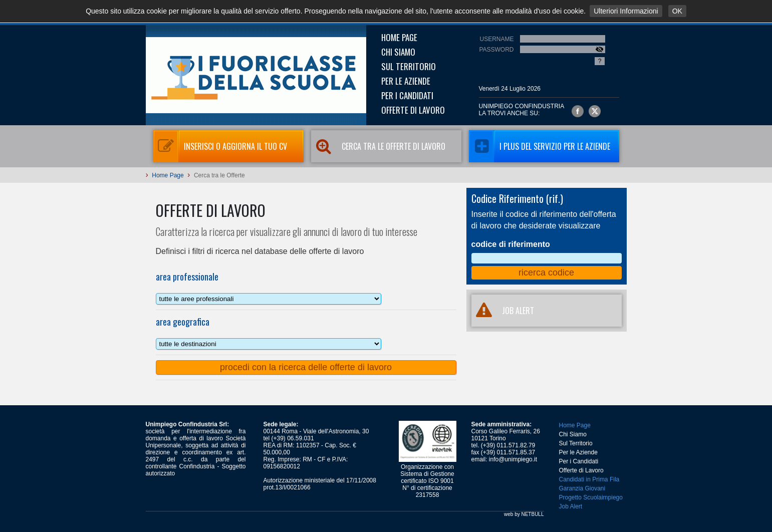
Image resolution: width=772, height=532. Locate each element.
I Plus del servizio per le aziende (540, 146)
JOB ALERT (503, 311)
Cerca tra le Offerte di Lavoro (378, 146)
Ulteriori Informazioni (626, 11)
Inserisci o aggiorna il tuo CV (220, 146)
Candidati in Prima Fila (589, 479)
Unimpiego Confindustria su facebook (578, 111)
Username (496, 39)
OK (677, 11)
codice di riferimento (511, 244)
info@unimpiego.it (513, 459)
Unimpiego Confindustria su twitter (595, 111)
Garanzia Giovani (582, 488)
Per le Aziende (406, 81)
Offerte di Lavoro (413, 110)
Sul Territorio (409, 66)
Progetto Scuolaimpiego (591, 497)
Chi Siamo (398, 52)
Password (496, 50)
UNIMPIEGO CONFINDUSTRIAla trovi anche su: (522, 110)
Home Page (399, 37)
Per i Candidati (407, 95)
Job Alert (571, 506)
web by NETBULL (524, 514)
